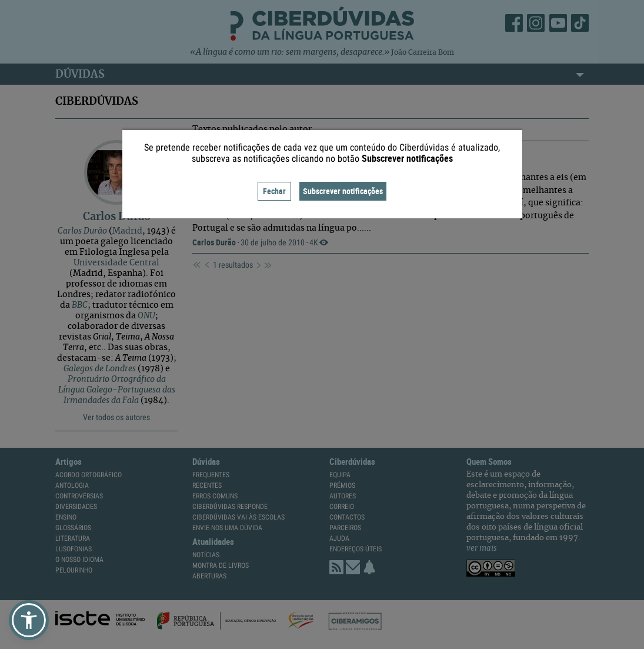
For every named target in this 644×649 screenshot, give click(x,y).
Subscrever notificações (343, 191)
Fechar (274, 191)
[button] (29, 620)
